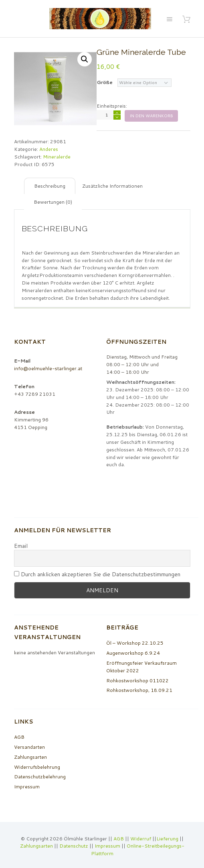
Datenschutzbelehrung (40, 777)
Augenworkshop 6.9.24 (133, 653)
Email (21, 546)
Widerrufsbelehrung (37, 767)
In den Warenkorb (151, 116)
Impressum (27, 787)
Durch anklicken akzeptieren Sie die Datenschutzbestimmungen (97, 574)
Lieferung (167, 839)
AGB (19, 737)
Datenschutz (74, 846)
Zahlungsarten (30, 757)
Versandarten (29, 747)
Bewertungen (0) (53, 202)
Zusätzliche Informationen (112, 186)
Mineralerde (57, 157)
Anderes (49, 149)
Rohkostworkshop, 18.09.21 (139, 690)
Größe (105, 82)
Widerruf (141, 839)
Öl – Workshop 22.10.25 (135, 643)
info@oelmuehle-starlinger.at (48, 368)
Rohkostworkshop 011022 (137, 681)
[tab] (50, 186)
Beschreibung (50, 186)
